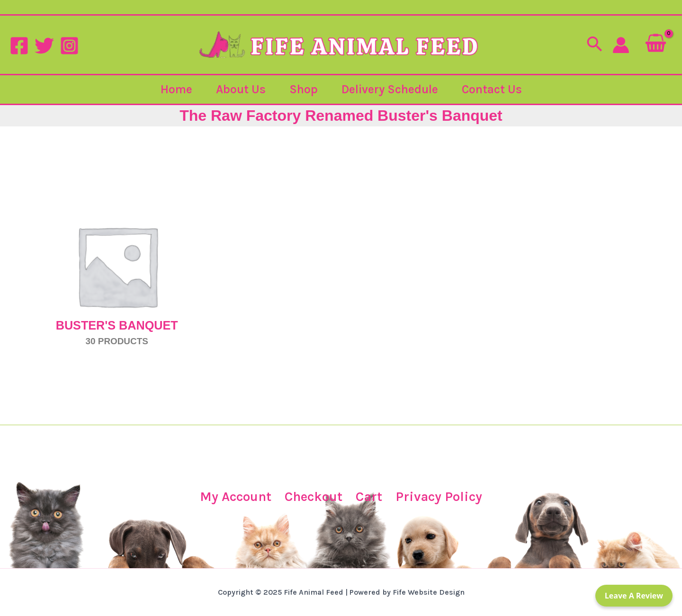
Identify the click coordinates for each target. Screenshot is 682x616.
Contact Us (492, 89)
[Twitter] (44, 46)
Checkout (314, 496)
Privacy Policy (439, 496)
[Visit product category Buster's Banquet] (117, 266)
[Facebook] (19, 46)
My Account (236, 496)
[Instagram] (69, 46)
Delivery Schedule (390, 89)
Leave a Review (634, 596)
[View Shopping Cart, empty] (656, 45)
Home (176, 89)
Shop (304, 89)
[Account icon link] (621, 45)
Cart (369, 496)
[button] (594, 45)
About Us (241, 89)
